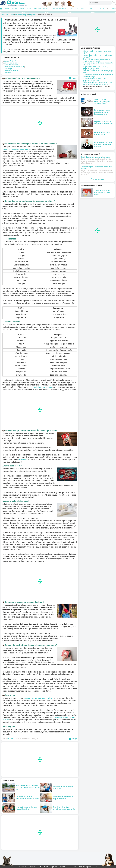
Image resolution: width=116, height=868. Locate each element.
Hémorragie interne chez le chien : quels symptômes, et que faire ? (96, 60)
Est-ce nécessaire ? (11, 63)
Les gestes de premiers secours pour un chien (98, 83)
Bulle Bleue (23, 460)
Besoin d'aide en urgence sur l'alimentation (95, 157)
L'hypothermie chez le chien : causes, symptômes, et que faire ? (95, 68)
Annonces (81, 9)
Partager (73, 78)
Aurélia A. (11, 739)
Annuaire (90, 9)
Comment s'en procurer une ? (14, 67)
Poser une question (97, 179)
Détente (72, 9)
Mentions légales (85, 867)
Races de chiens (26, 9)
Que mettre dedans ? (11, 65)
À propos (54, 867)
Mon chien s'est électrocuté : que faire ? (96, 85)
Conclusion (8, 73)
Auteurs (62, 867)
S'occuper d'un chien (42, 9)
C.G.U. (95, 867)
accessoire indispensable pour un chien (17, 149)
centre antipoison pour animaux (40, 387)
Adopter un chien (11, 9)
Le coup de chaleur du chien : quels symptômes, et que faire (94, 80)
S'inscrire (103, 9)
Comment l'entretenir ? (12, 71)
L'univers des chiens (59, 9)
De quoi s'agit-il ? (10, 61)
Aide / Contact (43, 867)
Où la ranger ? (9, 69)
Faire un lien (72, 867)
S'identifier (112, 9)
